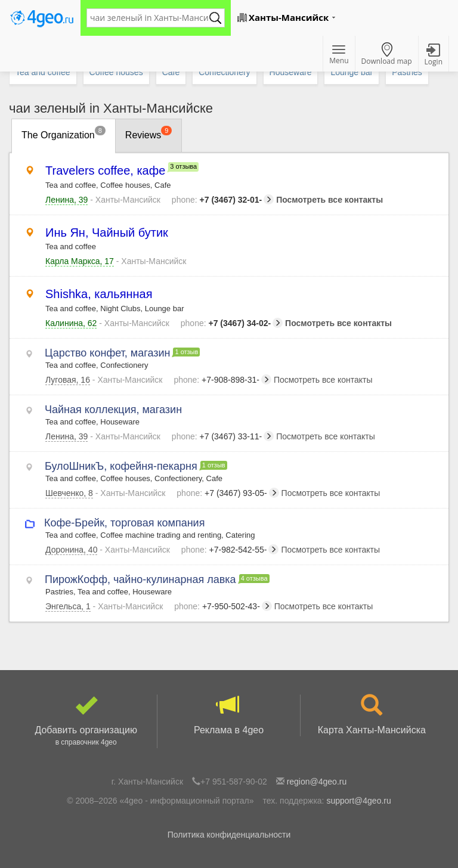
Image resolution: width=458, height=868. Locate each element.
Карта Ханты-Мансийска (372, 715)
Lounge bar (352, 72)
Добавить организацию (86, 721)
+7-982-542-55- (230, 550)
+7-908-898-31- (222, 380)
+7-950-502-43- (223, 606)
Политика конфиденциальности (229, 835)
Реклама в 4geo (228, 715)
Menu (339, 55)
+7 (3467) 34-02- (232, 323)
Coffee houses (116, 72)
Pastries (407, 72)
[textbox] (150, 18)
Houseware (291, 72)
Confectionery (224, 72)
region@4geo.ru (317, 782)
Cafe (171, 72)
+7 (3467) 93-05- (228, 493)
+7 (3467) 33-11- (223, 436)
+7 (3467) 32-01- (223, 200)
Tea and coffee (43, 72)
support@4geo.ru (358, 801)
